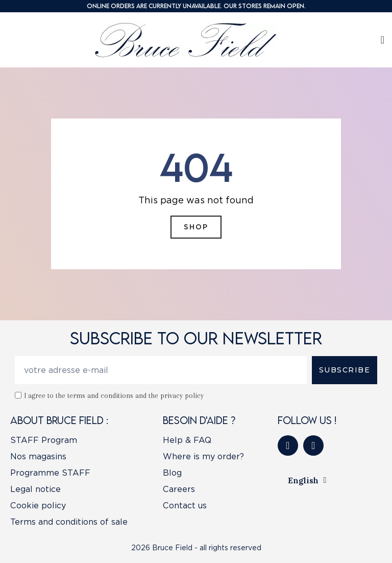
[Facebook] (288, 445)
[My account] (383, 40)
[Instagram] (313, 445)
